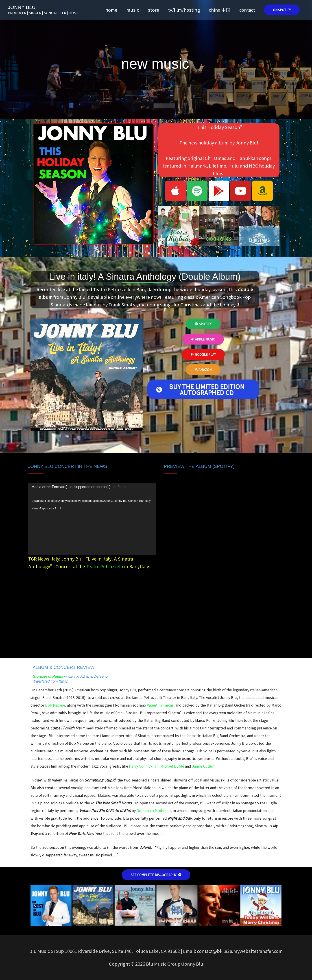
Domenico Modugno (154, 810)
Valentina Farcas (160, 705)
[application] (92, 519)
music (133, 10)
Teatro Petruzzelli (105, 566)
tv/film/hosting (184, 10)
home (111, 10)
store (154, 10)
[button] (282, 10)
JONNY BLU (22, 7)
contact (247, 10)
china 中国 (220, 10)
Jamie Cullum (204, 766)
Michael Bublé (173, 766)
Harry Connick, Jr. (144, 766)
